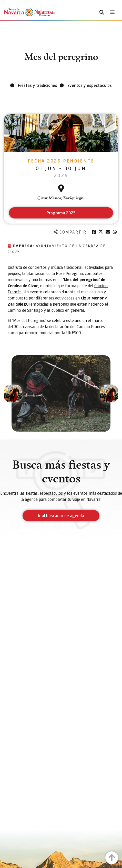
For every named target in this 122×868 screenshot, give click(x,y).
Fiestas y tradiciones (38, 85)
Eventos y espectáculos (90, 85)
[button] (13, 394)
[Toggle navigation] (112, 12)
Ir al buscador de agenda (61, 516)
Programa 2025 (61, 213)
